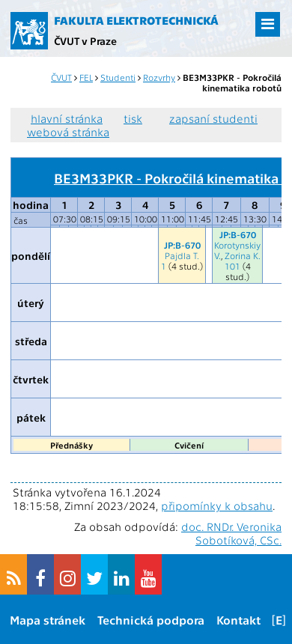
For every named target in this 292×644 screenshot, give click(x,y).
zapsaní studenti (213, 118)
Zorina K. (243, 255)
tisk (133, 118)
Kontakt (238, 620)
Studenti (118, 77)
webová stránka (68, 132)
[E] (279, 620)
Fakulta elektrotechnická (136, 20)
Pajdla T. (182, 255)
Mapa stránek (48, 620)
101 (232, 266)
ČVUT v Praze (85, 40)
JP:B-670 (182, 245)
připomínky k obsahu (217, 505)
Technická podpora (151, 620)
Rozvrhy (159, 77)
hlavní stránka (67, 118)
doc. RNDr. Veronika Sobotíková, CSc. (231, 533)
